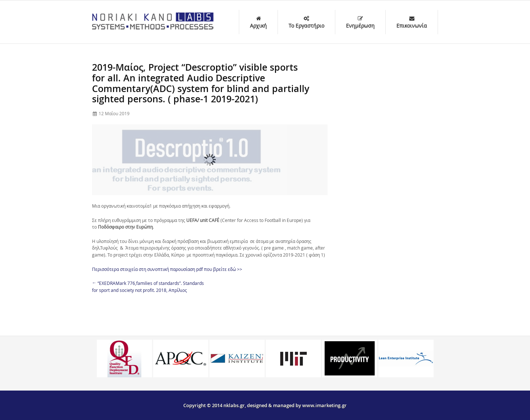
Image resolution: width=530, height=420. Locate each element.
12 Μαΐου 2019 (114, 113)
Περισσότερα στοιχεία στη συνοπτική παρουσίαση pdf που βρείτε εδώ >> (167, 269)
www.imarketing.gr (324, 405)
